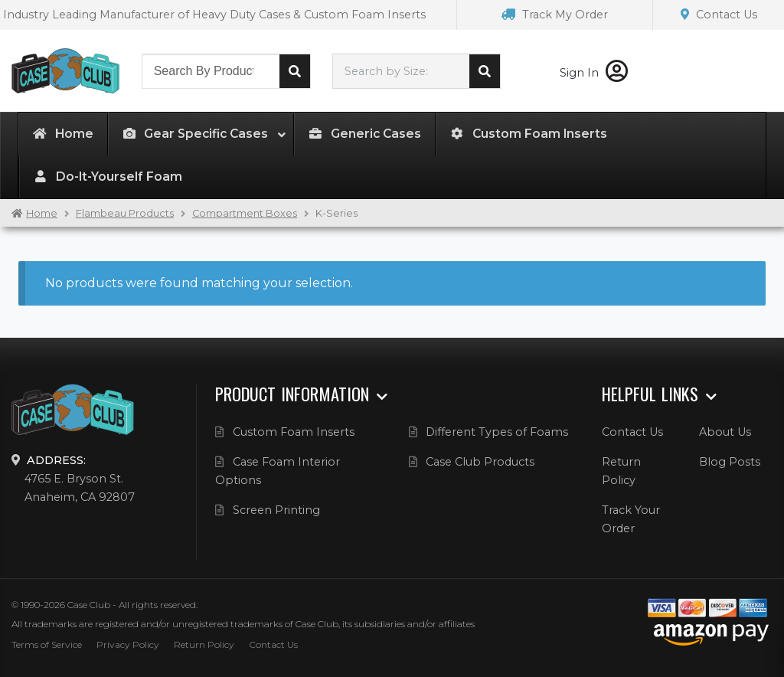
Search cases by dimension (485, 71)
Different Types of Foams (497, 432)
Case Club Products (480, 462)
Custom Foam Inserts (294, 432)
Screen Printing (276, 510)
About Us (725, 432)
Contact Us (719, 15)
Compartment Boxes (245, 213)
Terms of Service (47, 644)
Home (42, 213)
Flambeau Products (125, 213)
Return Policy (204, 644)
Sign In (594, 73)
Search (295, 71)
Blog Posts (730, 462)
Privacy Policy (128, 644)
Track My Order (555, 15)
